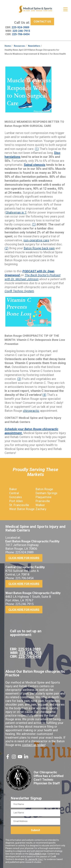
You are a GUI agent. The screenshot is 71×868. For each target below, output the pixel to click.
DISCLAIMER (35, 854)
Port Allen (16, 501)
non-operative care (36, 240)
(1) (37, 149)
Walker (40, 505)
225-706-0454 (21, 34)
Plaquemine (43, 497)
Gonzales (16, 497)
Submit (35, 830)
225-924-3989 (20, 27)
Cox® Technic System (19, 291)
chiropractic (31, 411)
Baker (13, 489)
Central (14, 493)
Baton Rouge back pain (39, 248)
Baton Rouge (44, 489)
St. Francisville (19, 505)
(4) (44, 395)
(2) (7, 248)
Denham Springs (46, 493)
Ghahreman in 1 (16, 212)
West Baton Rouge (22, 509)
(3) (19, 379)
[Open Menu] (65, 9)
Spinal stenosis (35, 165)
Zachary (41, 509)
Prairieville (43, 501)
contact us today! (34, 745)
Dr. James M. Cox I (34, 859)
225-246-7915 (21, 31)
